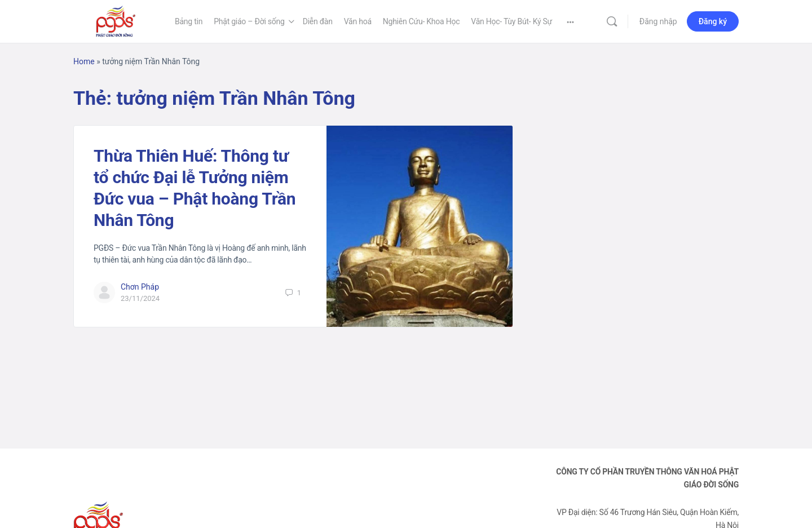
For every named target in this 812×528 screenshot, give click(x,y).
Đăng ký (713, 21)
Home (84, 61)
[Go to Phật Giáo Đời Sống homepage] (116, 20)
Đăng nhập (658, 21)
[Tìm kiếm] (612, 21)
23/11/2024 (140, 298)
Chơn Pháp (140, 287)
